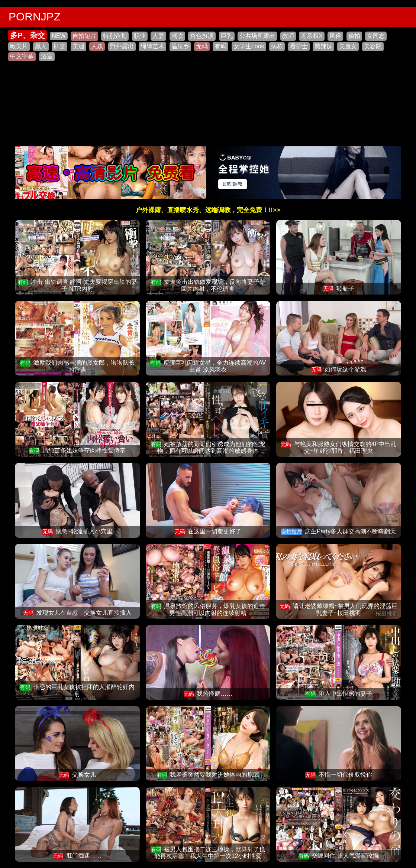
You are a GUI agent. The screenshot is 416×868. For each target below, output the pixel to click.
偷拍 (354, 36)
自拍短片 (84, 36)
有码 (220, 46)
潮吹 (177, 36)
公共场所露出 (257, 36)
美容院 (373, 46)
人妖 (97, 46)
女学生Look (249, 46)
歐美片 (19, 46)
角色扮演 (202, 36)
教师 (288, 36)
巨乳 (227, 36)
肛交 (59, 46)
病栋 (277, 46)
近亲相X (312, 36)
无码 (202, 46)
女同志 (376, 36)
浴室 (47, 56)
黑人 (41, 46)
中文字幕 (22, 56)
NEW (59, 36)
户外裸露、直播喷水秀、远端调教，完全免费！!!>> (208, 210)
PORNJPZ (35, 17)
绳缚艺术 (152, 46)
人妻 (158, 36)
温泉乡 (180, 46)
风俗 (335, 36)
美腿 (78, 46)
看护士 (299, 46)
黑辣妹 (323, 46)
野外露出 (122, 46)
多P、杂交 (27, 35)
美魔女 (348, 46)
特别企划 (115, 36)
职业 (140, 36)
